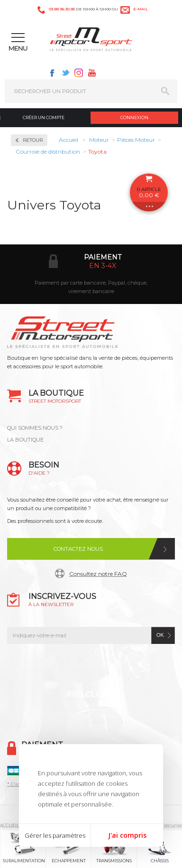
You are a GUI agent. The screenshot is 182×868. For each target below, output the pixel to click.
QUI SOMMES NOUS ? (35, 428)
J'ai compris (127, 835)
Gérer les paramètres (55, 835)
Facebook (52, 73)
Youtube (92, 73)
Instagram (79, 73)
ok (160, 635)
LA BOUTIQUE (25, 440)
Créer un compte (44, 117)
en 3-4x (103, 266)
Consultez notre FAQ (98, 574)
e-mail (141, 9)
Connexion (134, 117)
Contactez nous (78, 549)
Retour (33, 140)
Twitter (65, 73)
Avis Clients (92, 694)
